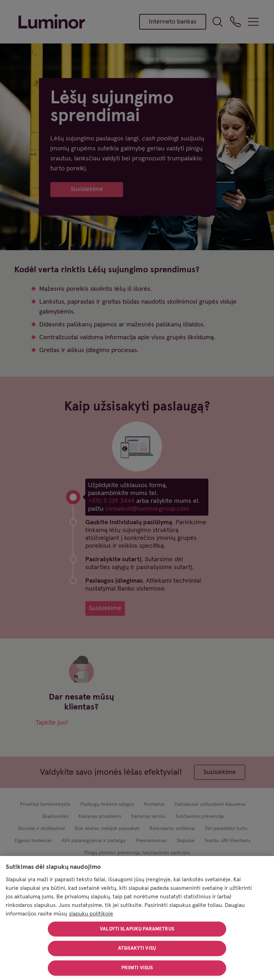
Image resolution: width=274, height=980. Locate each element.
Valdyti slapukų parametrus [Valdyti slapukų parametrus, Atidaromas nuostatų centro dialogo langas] (137, 929)
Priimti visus (137, 968)
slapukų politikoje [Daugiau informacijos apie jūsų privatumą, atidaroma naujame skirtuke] (91, 914)
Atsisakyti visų (137, 948)
